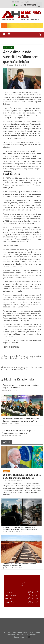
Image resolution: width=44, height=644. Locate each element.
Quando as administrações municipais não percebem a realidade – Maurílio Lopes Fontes (20, 528)
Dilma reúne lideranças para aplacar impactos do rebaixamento (19, 432)
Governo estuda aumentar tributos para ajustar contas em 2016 (22, 368)
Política (8, 47)
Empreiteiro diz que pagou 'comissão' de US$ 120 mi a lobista (21, 386)
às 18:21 (13, 480)
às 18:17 (12, 532)
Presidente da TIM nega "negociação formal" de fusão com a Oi (21, 357)
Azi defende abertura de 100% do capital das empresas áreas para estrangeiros (21, 420)
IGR (29, 637)
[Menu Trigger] (39, 5)
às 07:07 (15, 65)
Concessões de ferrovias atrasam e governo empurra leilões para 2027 (19, 565)
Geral (6, 471)
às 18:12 (12, 568)
